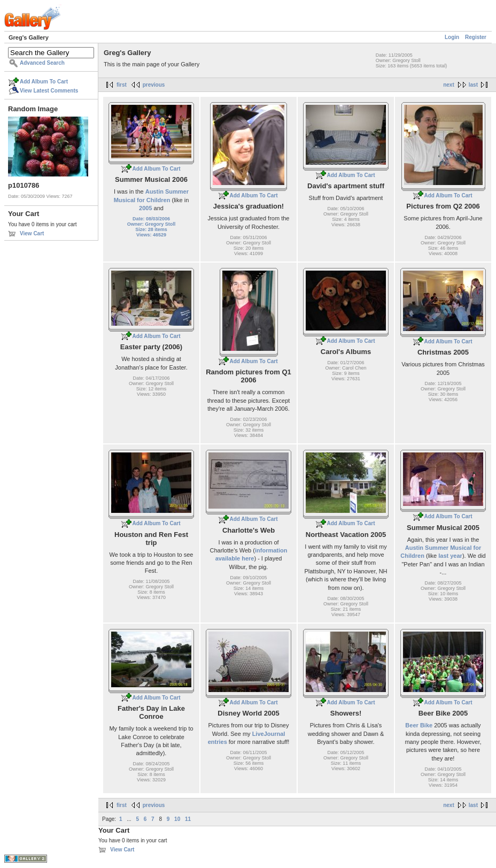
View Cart (32, 233)
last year (450, 556)
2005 (145, 208)
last (473, 85)
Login (452, 37)
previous (154, 85)
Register (476, 37)
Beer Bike (419, 725)
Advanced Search (42, 63)
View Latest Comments (49, 91)
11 (188, 819)
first (122, 85)
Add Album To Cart (44, 82)
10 (177, 819)
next (449, 85)
